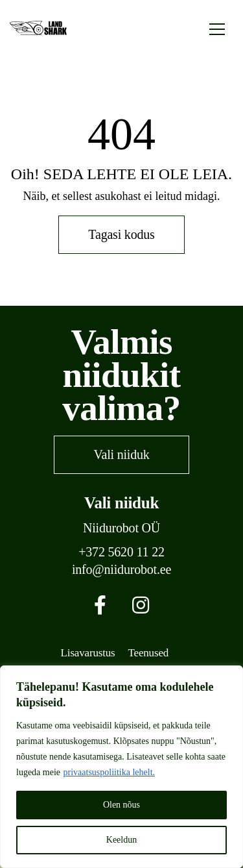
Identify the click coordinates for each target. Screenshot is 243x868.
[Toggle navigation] (217, 28)
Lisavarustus (88, 653)
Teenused (149, 653)
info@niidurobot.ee (121, 570)
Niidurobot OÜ (121, 528)
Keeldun (121, 840)
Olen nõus (121, 805)
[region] (121, 767)
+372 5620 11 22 (121, 552)
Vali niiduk (121, 454)
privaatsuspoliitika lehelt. (110, 772)
